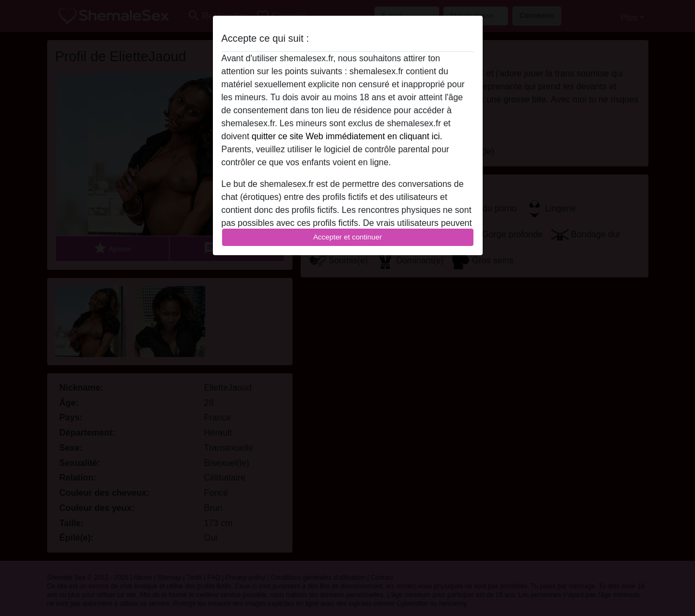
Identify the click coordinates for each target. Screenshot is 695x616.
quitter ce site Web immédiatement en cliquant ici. (347, 136)
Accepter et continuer (347, 237)
